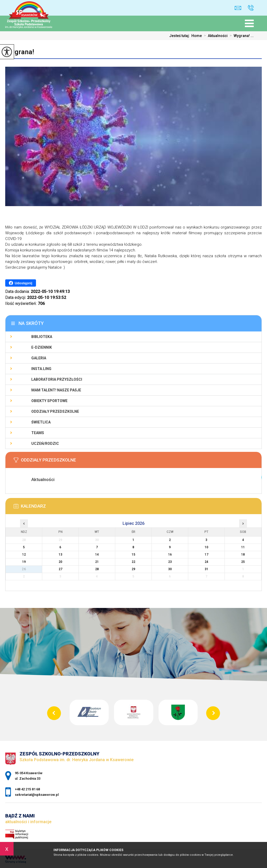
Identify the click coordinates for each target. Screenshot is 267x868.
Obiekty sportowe (49, 401)
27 (60, 569)
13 (60, 555)
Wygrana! (20, 52)
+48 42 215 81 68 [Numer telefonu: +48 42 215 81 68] (27, 789)
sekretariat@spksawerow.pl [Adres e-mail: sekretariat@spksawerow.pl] (37, 795)
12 (24, 555)
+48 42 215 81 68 (251, 8)
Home (197, 36)
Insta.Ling (41, 369)
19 (24, 562)
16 (170, 555)
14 (97, 555)
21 (97, 562)
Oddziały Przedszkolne (55, 411)
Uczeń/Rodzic (45, 444)
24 (207, 562)
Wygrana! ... (241, 36)
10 (207, 547)
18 (243, 555)
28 (97, 569)
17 (207, 555)
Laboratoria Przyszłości (57, 379)
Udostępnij (20, 283)
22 (133, 562)
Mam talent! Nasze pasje (56, 390)
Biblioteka (42, 337)
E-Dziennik (42, 347)
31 (207, 569)
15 (133, 555)
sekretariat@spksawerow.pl (238, 8)
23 (170, 562)
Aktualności (215, 36)
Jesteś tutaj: (180, 36)
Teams (38, 433)
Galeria (39, 358)
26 (24, 569)
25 (243, 562)
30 (170, 569)
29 (133, 569)
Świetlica (41, 422)
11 (243, 547)
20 (60, 562)
